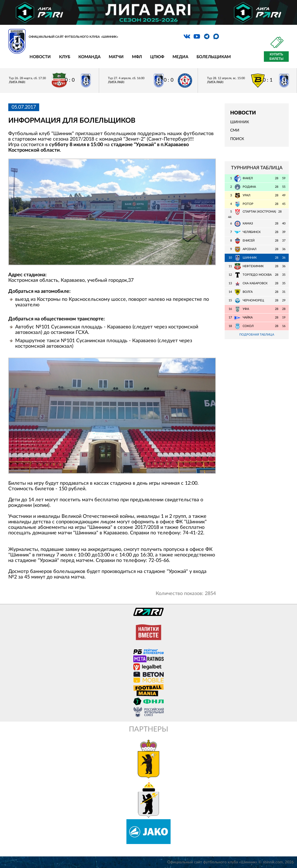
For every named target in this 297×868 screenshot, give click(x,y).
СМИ (235, 130)
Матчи (116, 57)
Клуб (65, 57)
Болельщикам (214, 57)
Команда (89, 57)
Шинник (240, 122)
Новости (40, 57)
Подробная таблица (257, 335)
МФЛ (137, 57)
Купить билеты (276, 57)
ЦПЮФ (157, 57)
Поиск (237, 139)
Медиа (180, 57)
